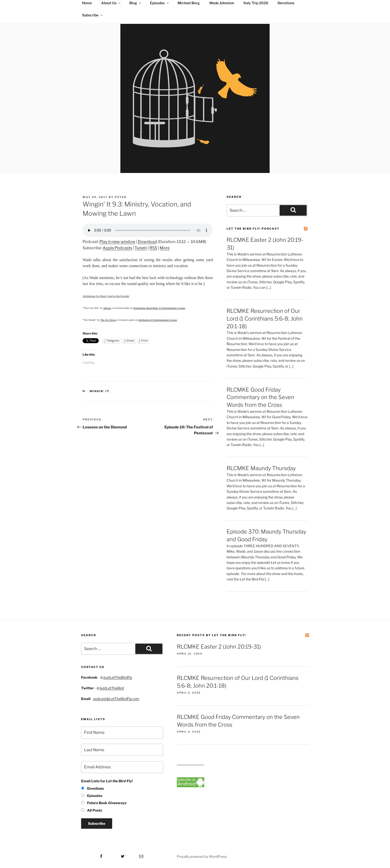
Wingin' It (100, 391)
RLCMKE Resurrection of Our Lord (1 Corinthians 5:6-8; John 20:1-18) (265, 319)
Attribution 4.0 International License (157, 320)
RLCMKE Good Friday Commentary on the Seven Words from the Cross (260, 397)
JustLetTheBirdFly (118, 677)
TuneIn (141, 248)
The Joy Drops (108, 320)
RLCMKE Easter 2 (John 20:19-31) (219, 647)
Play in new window (117, 242)
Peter (121, 197)
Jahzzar (107, 308)
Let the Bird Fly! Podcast (253, 229)
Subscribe (93, 15)
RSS (153, 248)
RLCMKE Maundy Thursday (261, 468)
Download (147, 242)
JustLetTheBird (112, 688)
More (165, 248)
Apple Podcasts (117, 248)
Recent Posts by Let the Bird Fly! (211, 635)
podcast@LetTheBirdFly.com (116, 699)
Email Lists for (107, 781)
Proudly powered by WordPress (202, 856)
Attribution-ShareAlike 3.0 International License (159, 308)
